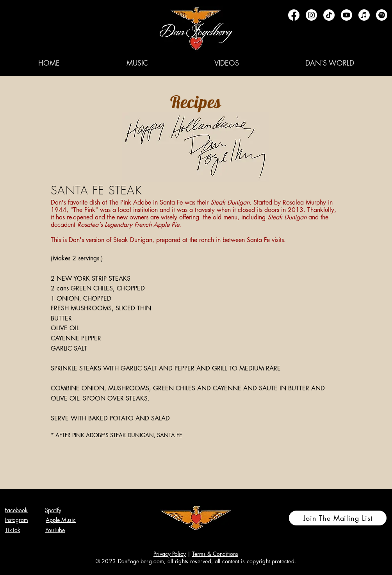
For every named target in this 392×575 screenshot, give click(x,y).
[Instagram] (311, 15)
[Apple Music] (364, 15)
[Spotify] (382, 15)
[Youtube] (347, 15)
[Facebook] (294, 15)
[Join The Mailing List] (338, 518)
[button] (137, 63)
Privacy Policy (170, 554)
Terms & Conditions (215, 554)
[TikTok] (329, 15)
